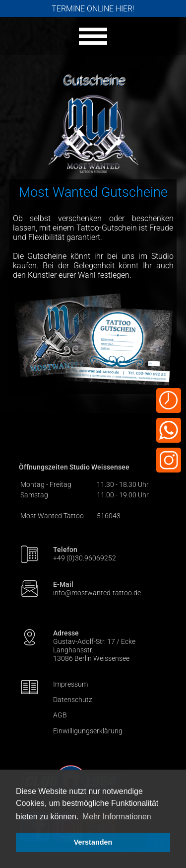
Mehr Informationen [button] (117, 817)
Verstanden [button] (93, 842)
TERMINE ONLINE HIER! (93, 9)
